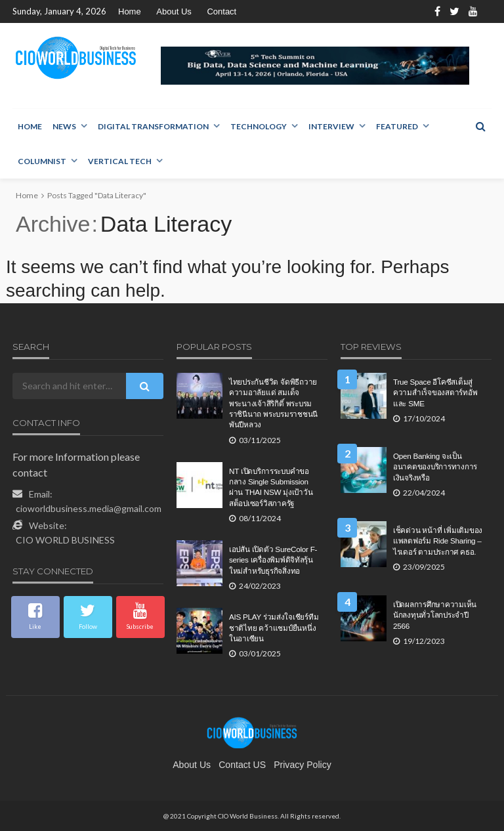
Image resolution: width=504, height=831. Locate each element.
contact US (242, 765)
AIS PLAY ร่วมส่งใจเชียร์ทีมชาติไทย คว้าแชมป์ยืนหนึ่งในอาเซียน (274, 628)
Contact (221, 11)
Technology (259, 126)
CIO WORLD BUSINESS (65, 540)
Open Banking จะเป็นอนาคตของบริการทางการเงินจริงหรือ (435, 467)
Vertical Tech (120, 161)
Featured (397, 126)
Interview (331, 126)
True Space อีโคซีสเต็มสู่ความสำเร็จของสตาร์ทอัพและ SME (435, 393)
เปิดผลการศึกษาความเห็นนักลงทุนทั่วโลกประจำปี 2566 (435, 615)
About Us (174, 11)
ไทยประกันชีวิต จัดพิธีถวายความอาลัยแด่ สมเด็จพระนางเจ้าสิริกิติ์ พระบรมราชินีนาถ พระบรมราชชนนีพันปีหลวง (273, 403)
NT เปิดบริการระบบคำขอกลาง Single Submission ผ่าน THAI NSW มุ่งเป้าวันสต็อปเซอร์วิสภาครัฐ (271, 487)
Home (130, 11)
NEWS (64, 126)
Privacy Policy (303, 765)
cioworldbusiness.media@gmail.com (89, 508)
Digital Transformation (153, 126)
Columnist (42, 161)
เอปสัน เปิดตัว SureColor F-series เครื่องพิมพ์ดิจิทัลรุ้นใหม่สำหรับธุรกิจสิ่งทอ (273, 560)
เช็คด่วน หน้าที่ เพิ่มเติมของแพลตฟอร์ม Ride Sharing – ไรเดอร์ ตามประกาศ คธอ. (438, 541)
